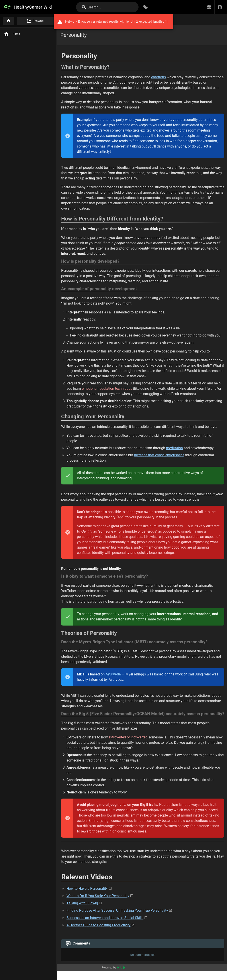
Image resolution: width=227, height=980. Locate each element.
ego (120, 517)
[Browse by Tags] (146, 7)
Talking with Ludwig (82, 903)
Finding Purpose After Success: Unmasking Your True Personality (117, 910)
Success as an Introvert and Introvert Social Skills (105, 918)
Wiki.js (121, 968)
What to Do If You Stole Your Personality (98, 896)
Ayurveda (113, 674)
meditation (174, 448)
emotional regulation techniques (107, 389)
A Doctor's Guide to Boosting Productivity (99, 925)
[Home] (8, 21)
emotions (159, 77)
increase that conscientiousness (159, 455)
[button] (209, 7)
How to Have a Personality (87, 888)
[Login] (220, 7)
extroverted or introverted (128, 737)
